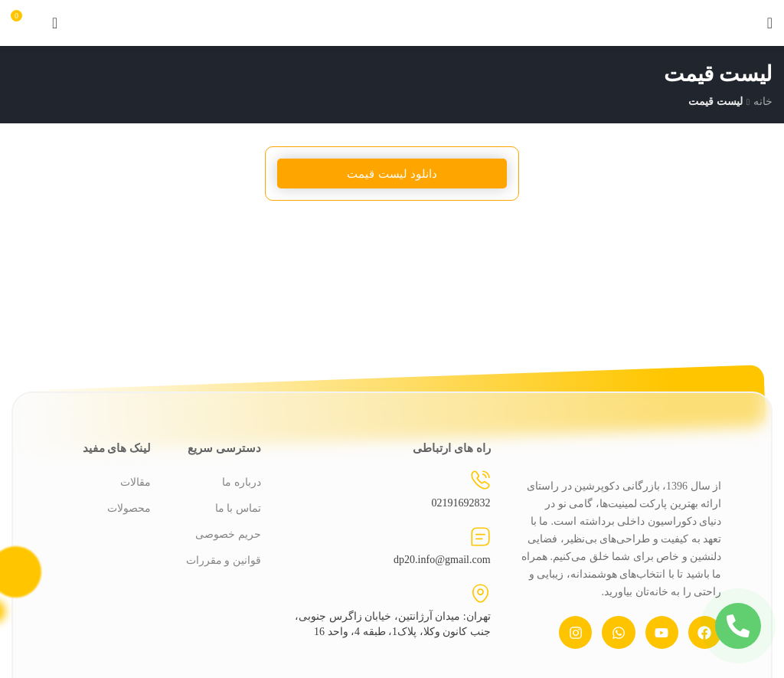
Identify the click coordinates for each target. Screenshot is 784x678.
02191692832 (461, 503)
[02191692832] (480, 480)
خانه (763, 101)
